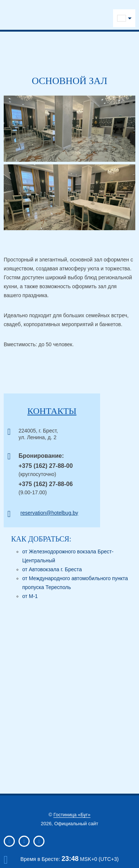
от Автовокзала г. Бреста (52, 569)
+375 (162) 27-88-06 (46, 484)
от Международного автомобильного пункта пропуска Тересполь (75, 583)
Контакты (52, 411)
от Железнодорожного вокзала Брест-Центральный (68, 556)
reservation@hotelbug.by (49, 513)
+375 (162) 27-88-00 (46, 466)
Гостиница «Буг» (72, 815)
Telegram (60, 16)
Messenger (95, 16)
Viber (72, 16)
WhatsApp (84, 16)
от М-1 (30, 596)
